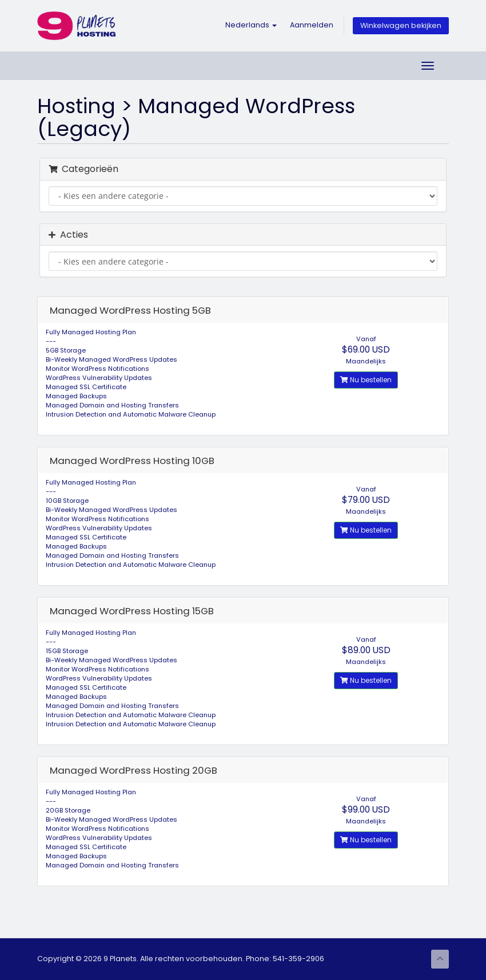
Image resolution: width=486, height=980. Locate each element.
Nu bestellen (366, 380)
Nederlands (251, 25)
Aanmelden (312, 25)
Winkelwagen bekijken (401, 25)
